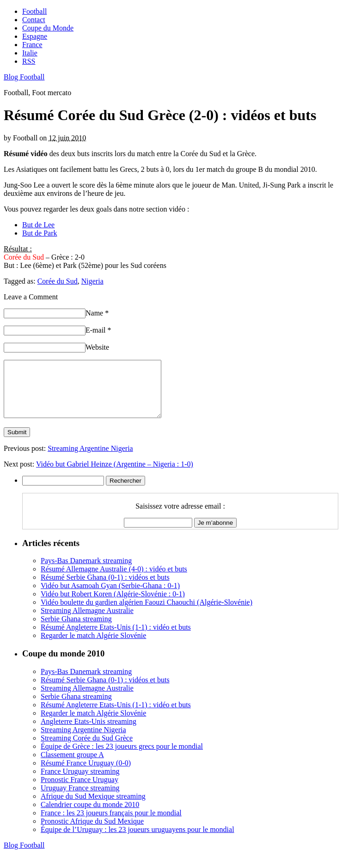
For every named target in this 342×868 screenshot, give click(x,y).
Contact (34, 20)
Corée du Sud (58, 281)
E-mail (98, 330)
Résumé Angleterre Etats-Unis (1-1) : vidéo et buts (116, 638)
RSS (29, 61)
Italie (30, 53)
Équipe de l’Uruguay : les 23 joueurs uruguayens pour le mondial (137, 841)
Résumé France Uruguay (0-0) (86, 774)
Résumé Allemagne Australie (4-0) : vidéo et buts (114, 580)
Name (97, 313)
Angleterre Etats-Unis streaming (89, 732)
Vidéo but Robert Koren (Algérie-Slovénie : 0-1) (113, 605)
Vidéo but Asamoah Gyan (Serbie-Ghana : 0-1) (110, 597)
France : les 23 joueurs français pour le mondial (111, 824)
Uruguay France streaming (80, 799)
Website (97, 347)
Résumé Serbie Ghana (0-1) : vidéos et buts (105, 588)
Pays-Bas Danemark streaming (86, 572)
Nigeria (92, 281)
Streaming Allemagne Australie (87, 622)
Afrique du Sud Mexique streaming (93, 807)
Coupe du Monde (48, 28)
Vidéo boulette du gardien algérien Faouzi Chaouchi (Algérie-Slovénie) (147, 613)
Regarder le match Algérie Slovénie (93, 646)
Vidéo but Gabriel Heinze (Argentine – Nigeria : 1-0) (115, 475)
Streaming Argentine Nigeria (90, 459)
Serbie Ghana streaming (76, 630)
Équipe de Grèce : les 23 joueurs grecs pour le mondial (122, 757)
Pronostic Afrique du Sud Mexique (92, 832)
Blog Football (24, 77)
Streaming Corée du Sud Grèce (87, 749)
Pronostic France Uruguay (79, 791)
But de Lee (38, 225)
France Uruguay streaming (80, 782)
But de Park (40, 233)
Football (34, 11)
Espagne (35, 36)
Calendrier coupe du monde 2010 (90, 816)
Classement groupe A (72, 766)
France (32, 45)
